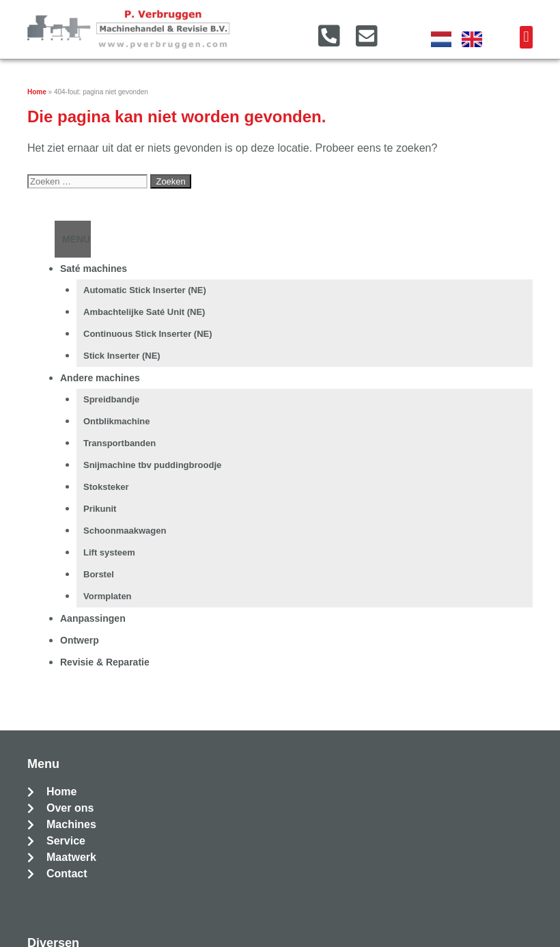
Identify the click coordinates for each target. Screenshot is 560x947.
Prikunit (100, 509)
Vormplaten (108, 596)
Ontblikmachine (117, 421)
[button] (526, 37)
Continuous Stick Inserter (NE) (148, 334)
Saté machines (94, 269)
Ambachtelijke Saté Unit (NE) (144, 312)
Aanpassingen (93, 618)
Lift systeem (109, 552)
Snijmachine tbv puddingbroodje (152, 465)
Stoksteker (106, 487)
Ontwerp (80, 640)
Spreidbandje (111, 399)
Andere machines (100, 378)
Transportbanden (120, 443)
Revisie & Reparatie (105, 662)
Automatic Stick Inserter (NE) (145, 290)
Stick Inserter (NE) (122, 356)
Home (37, 92)
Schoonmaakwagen (125, 531)
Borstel (99, 574)
